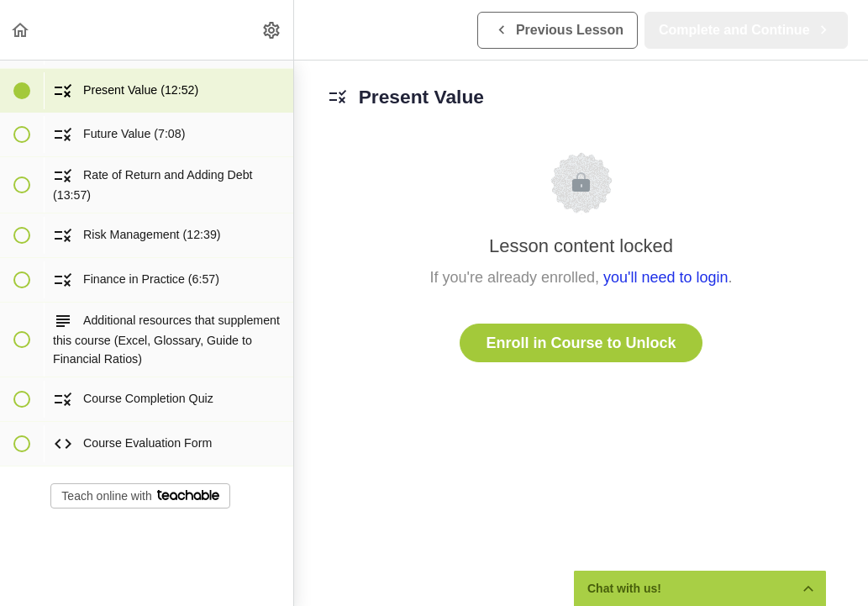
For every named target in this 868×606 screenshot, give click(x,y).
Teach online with (140, 496)
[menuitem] (272, 30)
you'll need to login (666, 277)
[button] (21, 30)
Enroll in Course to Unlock (581, 343)
